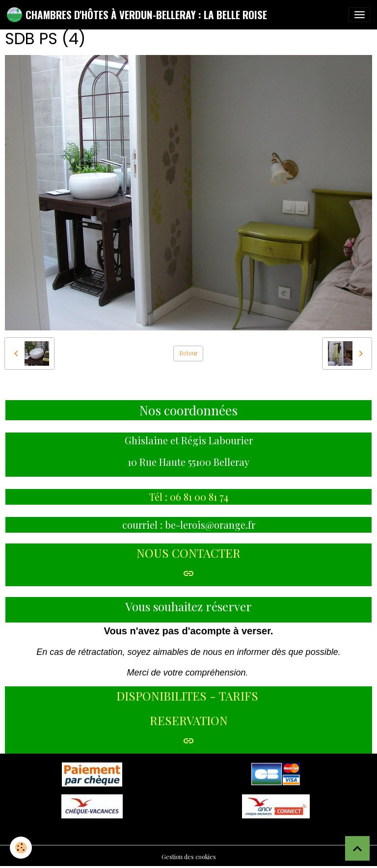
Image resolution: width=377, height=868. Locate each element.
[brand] (137, 15)
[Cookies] (21, 848)
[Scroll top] (357, 848)
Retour (188, 353)
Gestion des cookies (189, 857)
